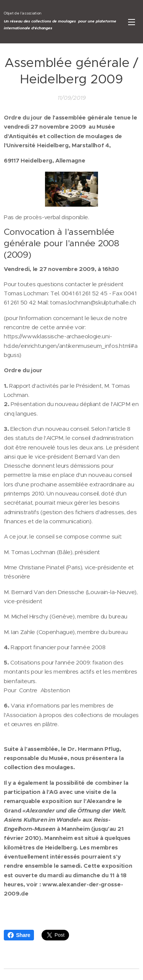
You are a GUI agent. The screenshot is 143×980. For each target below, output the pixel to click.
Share (19, 935)
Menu (132, 22)
